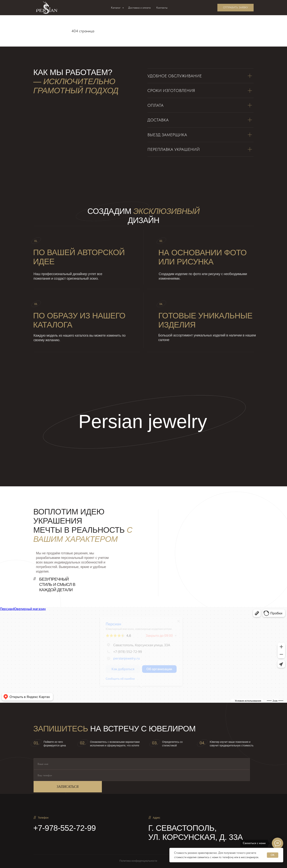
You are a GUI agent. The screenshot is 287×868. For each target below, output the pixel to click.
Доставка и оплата (139, 8)
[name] (142, 764)
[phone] (142, 775)
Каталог (116, 8)
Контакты (162, 8)
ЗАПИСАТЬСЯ (68, 787)
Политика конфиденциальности (138, 861)
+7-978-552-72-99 (65, 828)
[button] (235, 8)
